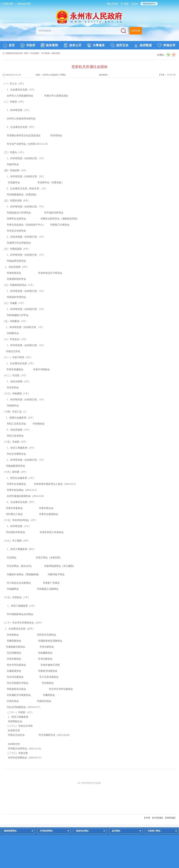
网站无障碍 (113, 4)
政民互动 (119, 45)
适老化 (135, 4)
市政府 (28, 45)
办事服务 (96, 45)
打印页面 (157, 818)
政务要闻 (49, 45)
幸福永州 (166, 45)
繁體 (126, 4)
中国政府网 (8, 4)
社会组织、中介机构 (40, 53)
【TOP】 (147, 818)
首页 (9, 45)
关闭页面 (170, 818)
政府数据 (143, 45)
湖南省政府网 (24, 4)
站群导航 (136, 31)
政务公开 (72, 45)
